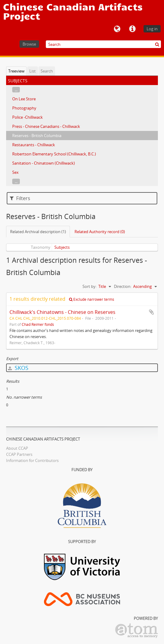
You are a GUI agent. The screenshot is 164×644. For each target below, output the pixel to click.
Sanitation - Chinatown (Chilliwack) (44, 163)
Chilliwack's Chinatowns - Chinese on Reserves (62, 312)
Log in (152, 29)
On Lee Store (24, 99)
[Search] (103, 44)
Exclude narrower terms (92, 299)
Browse (29, 44)
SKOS (18, 368)
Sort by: (89, 286)
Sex (15, 172)
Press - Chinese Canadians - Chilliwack (46, 126)
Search (47, 71)
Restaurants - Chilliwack (34, 145)
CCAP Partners (19, 454)
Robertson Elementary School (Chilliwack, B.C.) (54, 154)
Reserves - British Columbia (37, 136)
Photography (24, 108)
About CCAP (17, 448)
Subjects (62, 247)
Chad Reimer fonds (38, 324)
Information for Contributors (32, 460)
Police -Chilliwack (27, 117)
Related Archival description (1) (38, 232)
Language (117, 29)
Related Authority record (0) (100, 232)
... (16, 90)
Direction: (123, 286)
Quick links (132, 29)
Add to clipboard (151, 312)
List (33, 71)
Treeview (16, 71)
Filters (20, 198)
